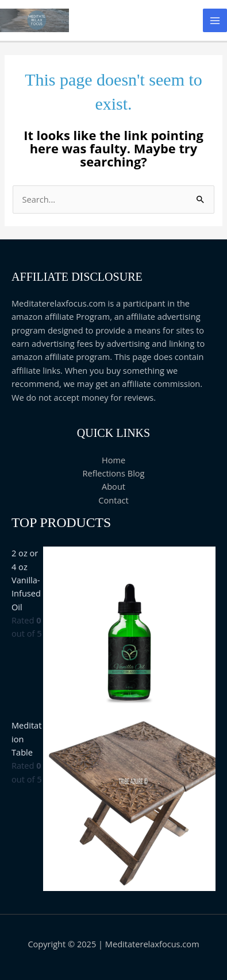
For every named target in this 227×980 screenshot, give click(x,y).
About (113, 486)
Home (113, 460)
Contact (113, 500)
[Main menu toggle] (215, 21)
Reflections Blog (113, 473)
